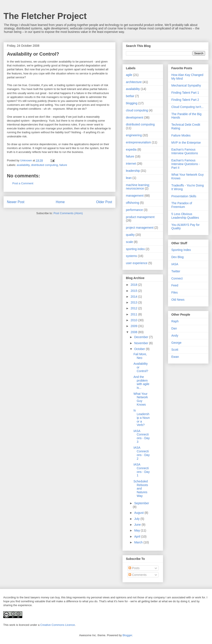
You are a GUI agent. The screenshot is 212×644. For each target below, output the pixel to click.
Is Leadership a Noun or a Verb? (142, 418)
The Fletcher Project (45, 16)
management (135, 196)
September (141, 503)
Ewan (175, 357)
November (141, 343)
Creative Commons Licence (58, 625)
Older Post (104, 202)
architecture (134, 82)
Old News (178, 300)
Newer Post (16, 202)
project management (140, 228)
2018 (134, 285)
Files (175, 292)
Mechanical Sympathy (186, 85)
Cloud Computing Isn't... (187, 107)
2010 (134, 320)
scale (129, 242)
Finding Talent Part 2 (185, 100)
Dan (174, 328)
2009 (134, 326)
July (137, 519)
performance (134, 210)
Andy (175, 336)
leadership (133, 171)
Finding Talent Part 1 (185, 93)
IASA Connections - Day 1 (142, 470)
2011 (134, 314)
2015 (134, 291)
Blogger (127, 635)
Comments (138, 575)
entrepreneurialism (138, 142)
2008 (134, 332)
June (138, 525)
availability (23, 165)
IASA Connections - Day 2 (142, 453)
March (139, 542)
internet (131, 164)
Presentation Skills (184, 196)
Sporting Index (181, 250)
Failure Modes (181, 135)
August (139, 513)
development (135, 117)
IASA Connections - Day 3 (142, 436)
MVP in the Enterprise (186, 143)
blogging (132, 103)
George (176, 343)
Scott (175, 350)
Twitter (176, 271)
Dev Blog (177, 257)
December (141, 337)
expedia (131, 149)
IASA (175, 264)
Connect (177, 278)
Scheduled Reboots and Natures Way (141, 489)
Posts (134, 568)
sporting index (135, 249)
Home (60, 202)
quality (130, 235)
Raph (175, 321)
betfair (130, 96)
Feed (175, 285)
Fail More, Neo (140, 356)
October (140, 349)
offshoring (132, 203)
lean (129, 178)
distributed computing (45, 165)
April (138, 536)
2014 (134, 297)
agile (129, 75)
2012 (134, 308)
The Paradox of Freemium (182, 205)
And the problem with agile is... (141, 382)
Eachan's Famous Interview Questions (185, 151)
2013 (134, 302)
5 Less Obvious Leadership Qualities (185, 216)
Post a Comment (23, 183)
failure (63, 165)
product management (140, 217)
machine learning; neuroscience (138, 187)
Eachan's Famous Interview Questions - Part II (186, 164)
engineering (134, 135)
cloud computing (137, 110)
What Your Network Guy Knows (141, 399)
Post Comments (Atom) (68, 213)
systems (131, 256)
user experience (137, 263)
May (137, 530)
